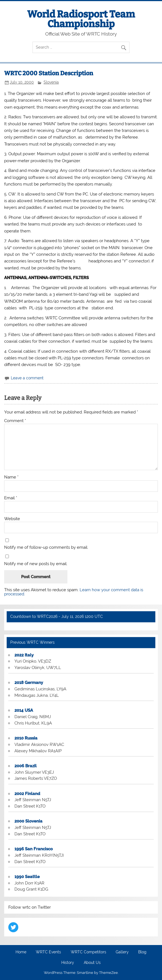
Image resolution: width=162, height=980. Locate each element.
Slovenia (51, 82)
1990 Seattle (27, 877)
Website (12, 519)
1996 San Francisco (34, 849)
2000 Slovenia (28, 821)
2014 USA (24, 710)
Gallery (122, 952)
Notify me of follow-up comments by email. (46, 547)
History (68, 963)
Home (21, 952)
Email (11, 498)
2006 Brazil (26, 766)
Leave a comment (27, 378)
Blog (142, 952)
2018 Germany (29, 683)
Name (11, 477)
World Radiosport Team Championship (81, 19)
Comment (15, 421)
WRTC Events (48, 952)
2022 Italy (24, 655)
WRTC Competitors (88, 952)
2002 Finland (27, 794)
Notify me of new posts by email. (36, 564)
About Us (92, 963)
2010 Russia (26, 738)
